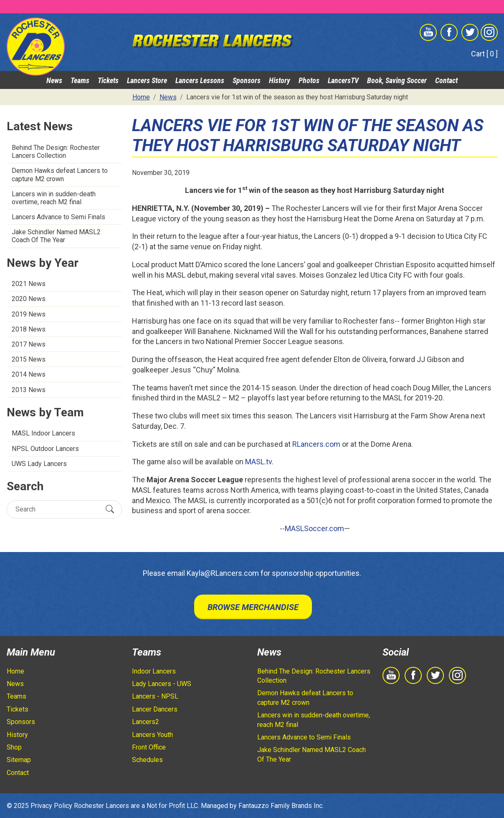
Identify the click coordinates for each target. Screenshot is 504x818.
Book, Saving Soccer (397, 80)
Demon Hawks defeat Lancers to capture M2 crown (60, 175)
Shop (14, 747)
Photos (309, 80)
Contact (446, 80)
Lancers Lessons (200, 80)
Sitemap (19, 760)
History (280, 80)
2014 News (29, 374)
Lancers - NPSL (155, 696)
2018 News (29, 329)
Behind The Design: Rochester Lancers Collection (56, 152)
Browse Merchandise (253, 607)
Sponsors (247, 80)
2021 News (29, 284)
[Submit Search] (110, 509)
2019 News (29, 314)
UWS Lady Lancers (39, 464)
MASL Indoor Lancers (43, 433)
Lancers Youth (152, 735)
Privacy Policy (51, 806)
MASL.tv (258, 462)
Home (15, 671)
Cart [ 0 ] (484, 54)
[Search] (57, 509)
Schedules (147, 760)
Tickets (108, 80)
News (54, 80)
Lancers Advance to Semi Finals (58, 217)
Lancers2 (146, 722)
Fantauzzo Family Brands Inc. (281, 806)
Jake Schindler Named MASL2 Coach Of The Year (56, 236)
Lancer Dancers (155, 709)
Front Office (149, 747)
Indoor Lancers (154, 671)
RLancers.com (316, 444)
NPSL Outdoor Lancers (45, 449)
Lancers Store (147, 80)
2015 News (29, 359)
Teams (80, 80)
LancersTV (343, 80)
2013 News (29, 390)
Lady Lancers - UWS (162, 684)
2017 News (29, 344)
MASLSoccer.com (314, 528)
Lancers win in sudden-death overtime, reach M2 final (54, 198)
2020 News (29, 299)
